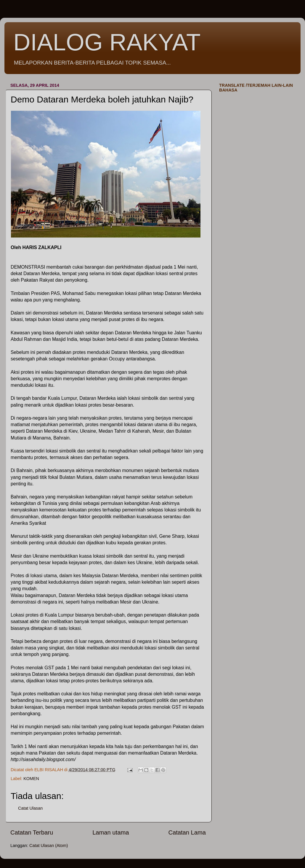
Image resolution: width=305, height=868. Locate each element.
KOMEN (31, 779)
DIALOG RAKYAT (107, 42)
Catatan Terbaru (32, 832)
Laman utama (111, 832)
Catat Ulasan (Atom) (49, 845)
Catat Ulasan (30, 808)
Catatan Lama (187, 832)
